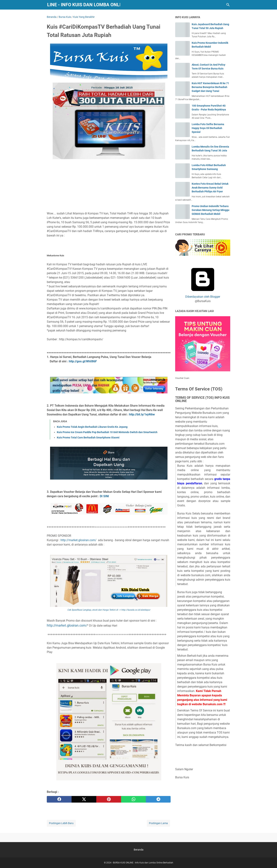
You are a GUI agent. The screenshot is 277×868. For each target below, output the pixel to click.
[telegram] (158, 799)
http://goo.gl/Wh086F (83, 361)
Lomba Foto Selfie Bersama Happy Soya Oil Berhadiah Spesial (208, 128)
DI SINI (104, 496)
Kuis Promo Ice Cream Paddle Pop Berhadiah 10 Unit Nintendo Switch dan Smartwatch (107, 432)
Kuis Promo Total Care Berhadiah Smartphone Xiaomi (88, 437)
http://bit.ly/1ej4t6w (142, 414)
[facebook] (59, 799)
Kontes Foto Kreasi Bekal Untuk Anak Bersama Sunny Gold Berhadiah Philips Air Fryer (210, 188)
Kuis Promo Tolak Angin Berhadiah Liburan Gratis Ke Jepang (92, 427)
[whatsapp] (133, 799)
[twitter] (84, 799)
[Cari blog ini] (228, 5)
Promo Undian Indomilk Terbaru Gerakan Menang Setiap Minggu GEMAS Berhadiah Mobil (211, 210)
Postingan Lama (158, 823)
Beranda (139, 850)
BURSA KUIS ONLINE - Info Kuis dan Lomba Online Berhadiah (84, 5)
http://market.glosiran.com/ (79, 540)
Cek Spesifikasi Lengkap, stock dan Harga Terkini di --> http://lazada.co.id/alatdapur (109, 610)
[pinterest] (109, 799)
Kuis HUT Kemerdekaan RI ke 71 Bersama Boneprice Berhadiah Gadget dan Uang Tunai (210, 87)
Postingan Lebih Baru (61, 823)
